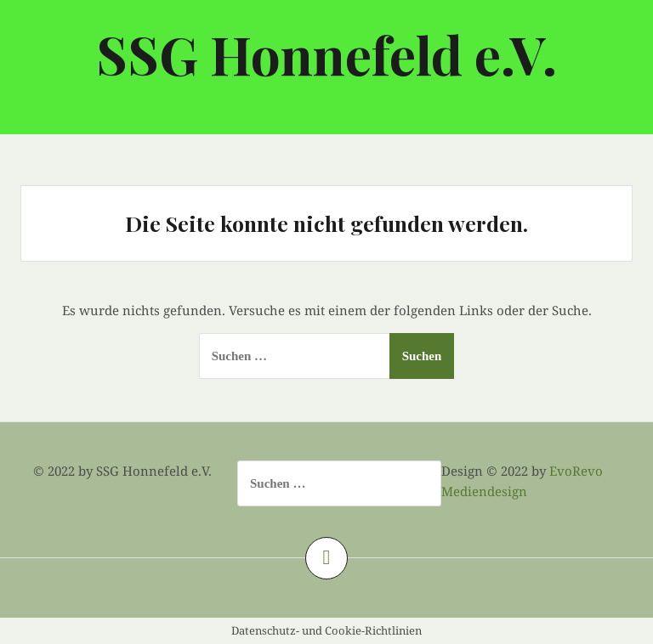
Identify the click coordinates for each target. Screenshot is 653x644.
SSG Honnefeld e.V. (326, 54)
